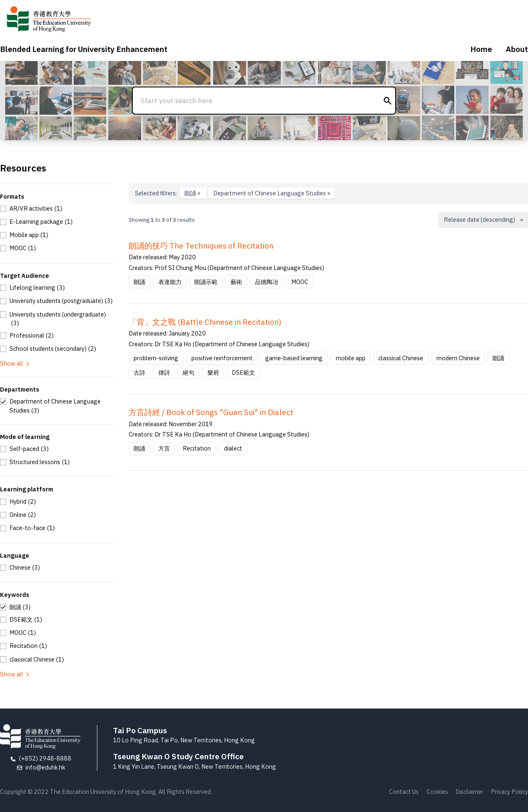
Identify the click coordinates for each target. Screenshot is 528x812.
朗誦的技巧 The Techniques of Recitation (201, 246)
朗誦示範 (206, 282)
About (517, 49)
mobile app (351, 358)
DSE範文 (243, 372)
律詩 (164, 372)
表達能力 (170, 282)
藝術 (236, 282)
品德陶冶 (266, 282)
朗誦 (193, 193)
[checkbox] (31, 209)
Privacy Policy (509, 792)
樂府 (213, 372)
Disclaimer (469, 792)
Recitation (197, 448)
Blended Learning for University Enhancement (84, 49)
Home (481, 49)
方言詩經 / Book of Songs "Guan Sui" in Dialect (211, 412)
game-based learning (294, 358)
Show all (15, 363)
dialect (233, 448)
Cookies (437, 792)
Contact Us (404, 792)
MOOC (300, 282)
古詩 (139, 372)
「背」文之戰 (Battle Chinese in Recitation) (205, 322)
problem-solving (156, 358)
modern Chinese (458, 358)
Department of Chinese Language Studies (272, 193)
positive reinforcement (222, 358)
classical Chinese (401, 358)
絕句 (189, 372)
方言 (164, 448)
